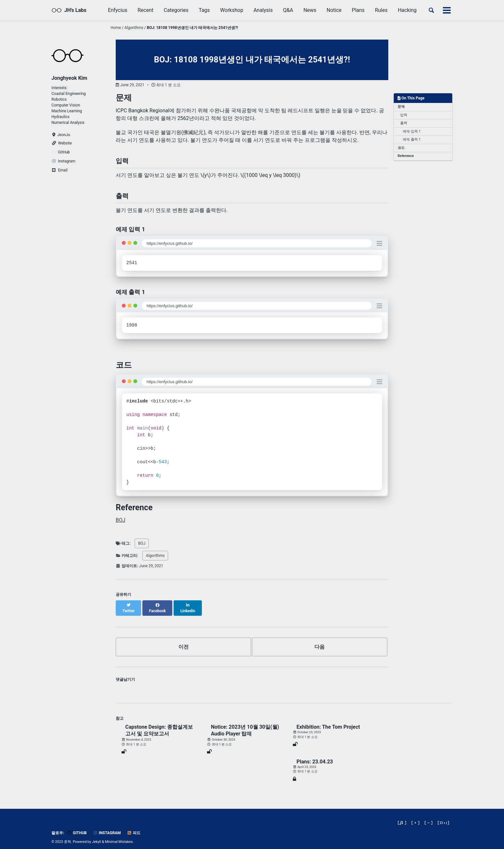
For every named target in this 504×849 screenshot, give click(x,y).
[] (444, 817)
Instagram (107, 827)
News (310, 10)
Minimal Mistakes (119, 836)
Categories (176, 10)
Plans (358, 10)
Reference (406, 156)
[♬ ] (402, 817)
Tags (204, 10)
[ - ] (429, 817)
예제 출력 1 (412, 139)
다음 (319, 641)
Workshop (232, 10)
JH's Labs (75, 10)
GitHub (77, 827)
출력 (404, 123)
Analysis (263, 10)
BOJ (121, 520)
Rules (381, 10)
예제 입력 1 (412, 131)
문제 (401, 107)
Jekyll (96, 836)
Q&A (288, 10)
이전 (184, 641)
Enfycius (118, 10)
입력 (404, 115)
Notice (334, 10)
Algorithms (155, 556)
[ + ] (415, 817)
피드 (134, 827)
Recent (145, 10)
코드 (401, 148)
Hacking (407, 10)
